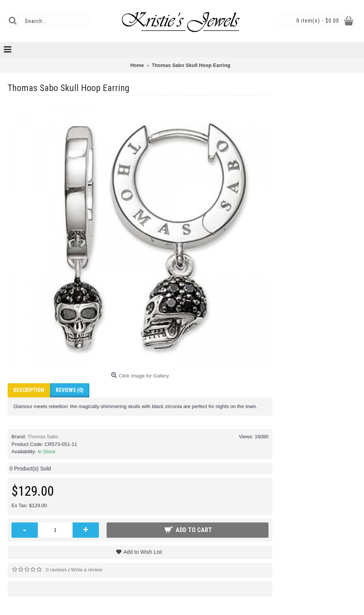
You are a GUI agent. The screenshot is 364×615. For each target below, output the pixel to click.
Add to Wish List (143, 552)
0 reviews (56, 570)
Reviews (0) (70, 390)
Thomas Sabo (43, 437)
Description (29, 390)
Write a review (87, 570)
